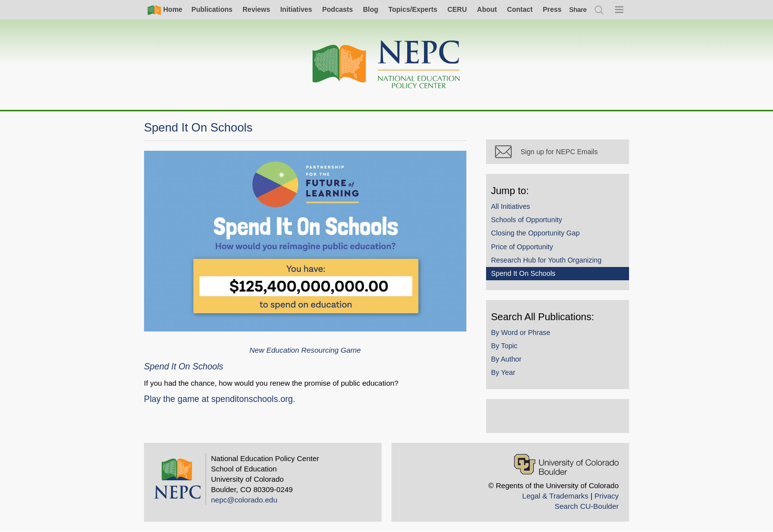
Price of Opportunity (522, 247)
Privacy (607, 496)
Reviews (256, 9)
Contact (520, 9)
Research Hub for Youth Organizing (546, 260)
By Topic (504, 346)
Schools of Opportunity (527, 220)
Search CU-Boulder (587, 506)
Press (552, 9)
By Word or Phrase (521, 332)
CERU (457, 9)
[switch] (578, 10)
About (487, 9)
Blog (370, 9)
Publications (212, 9)
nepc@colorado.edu (244, 500)
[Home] (386, 65)
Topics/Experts (413, 9)
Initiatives (296, 9)
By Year (503, 372)
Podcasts (337, 9)
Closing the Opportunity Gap (535, 233)
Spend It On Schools (523, 273)
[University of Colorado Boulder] (566, 464)
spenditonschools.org (252, 399)
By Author (506, 359)
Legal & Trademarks (555, 496)
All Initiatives (510, 206)
